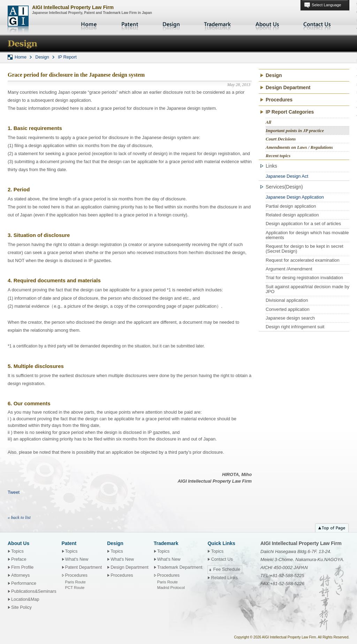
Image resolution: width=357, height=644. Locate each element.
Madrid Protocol (171, 588)
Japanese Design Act (287, 176)
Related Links (224, 578)
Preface (19, 559)
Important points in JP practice (295, 131)
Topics (17, 551)
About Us (267, 24)
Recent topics (278, 156)
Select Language (326, 5)
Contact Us (317, 24)
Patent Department (84, 567)
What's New (77, 559)
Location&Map (25, 599)
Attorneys (20, 575)
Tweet (14, 492)
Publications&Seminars (34, 591)
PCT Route (75, 588)
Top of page (332, 527)
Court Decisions (281, 139)
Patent (130, 24)
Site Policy (21, 607)
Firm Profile (22, 567)
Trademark (218, 24)
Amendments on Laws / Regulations (299, 147)
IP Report (67, 57)
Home (90, 24)
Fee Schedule (227, 569)
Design (171, 24)
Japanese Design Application (295, 197)
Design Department (288, 87)
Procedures (279, 100)
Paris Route (75, 582)
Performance (24, 583)
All (268, 122)
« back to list (19, 517)
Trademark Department (180, 567)
